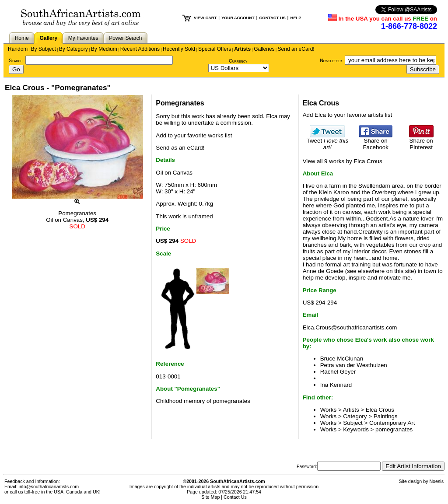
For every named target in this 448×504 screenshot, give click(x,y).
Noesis (436, 481)
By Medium (104, 49)
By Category (73, 49)
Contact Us (235, 497)
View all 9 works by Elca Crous (343, 161)
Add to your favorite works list (194, 135)
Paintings (386, 416)
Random (18, 49)
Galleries (264, 49)
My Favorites (83, 38)
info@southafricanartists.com (49, 486)
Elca (272, 116)
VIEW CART (205, 18)
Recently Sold (179, 49)
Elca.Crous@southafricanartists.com (350, 327)
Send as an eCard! (180, 148)
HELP (296, 18)
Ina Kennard (336, 385)
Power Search (125, 38)
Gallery (48, 38)
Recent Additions (140, 49)
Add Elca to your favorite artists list (347, 115)
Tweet (328, 141)
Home (22, 38)
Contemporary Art (392, 423)
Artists (242, 49)
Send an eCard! (296, 49)
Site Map (210, 497)
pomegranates (394, 429)
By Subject (43, 49)
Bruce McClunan (342, 359)
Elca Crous (380, 410)
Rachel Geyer (338, 372)
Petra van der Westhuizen (354, 365)
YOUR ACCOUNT (238, 18)
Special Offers (215, 49)
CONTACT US (272, 18)
